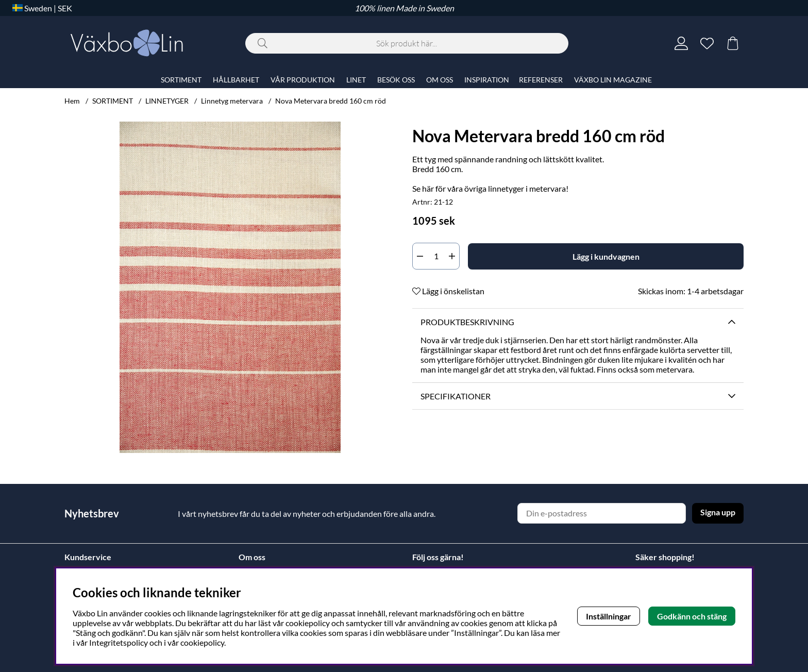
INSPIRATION (487, 80)
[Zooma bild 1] (230, 287)
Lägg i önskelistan (448, 291)
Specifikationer (456, 396)
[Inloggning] (681, 43)
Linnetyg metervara (232, 101)
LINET (356, 80)
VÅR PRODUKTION (303, 80)
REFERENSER (541, 80)
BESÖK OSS (396, 80)
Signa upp (718, 512)
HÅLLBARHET (236, 80)
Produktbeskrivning (467, 322)
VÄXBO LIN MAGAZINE (613, 80)
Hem (72, 101)
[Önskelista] (707, 43)
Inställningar (609, 616)
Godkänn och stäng (692, 616)
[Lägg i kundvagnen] (606, 256)
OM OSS (440, 80)
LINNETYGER (167, 101)
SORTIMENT (113, 101)
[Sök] (407, 43)
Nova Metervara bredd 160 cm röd (331, 101)
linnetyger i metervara (527, 188)
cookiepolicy (202, 642)
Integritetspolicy (119, 642)
